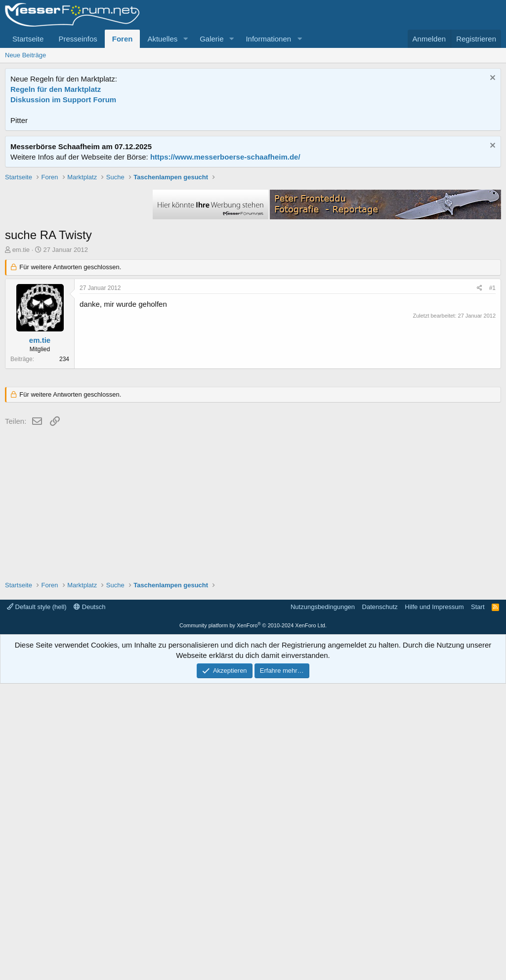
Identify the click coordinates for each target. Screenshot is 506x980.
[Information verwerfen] (491, 79)
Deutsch (89, 903)
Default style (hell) (37, 903)
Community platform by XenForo (253, 922)
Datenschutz (380, 903)
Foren (123, 39)
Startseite (28, 39)
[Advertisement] (253, 242)
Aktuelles (162, 39)
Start (478, 903)
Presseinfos (78, 39)
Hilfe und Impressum (434, 903)
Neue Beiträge (25, 55)
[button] (185, 39)
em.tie (21, 390)
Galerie (211, 39)
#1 (492, 429)
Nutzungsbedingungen (323, 903)
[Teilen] (480, 429)
